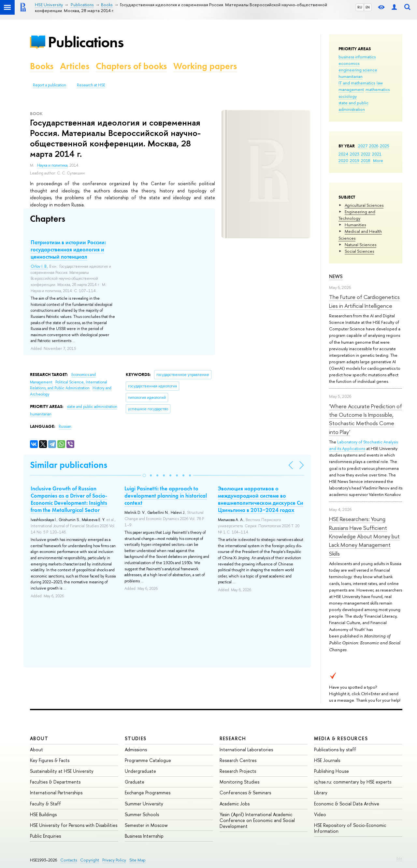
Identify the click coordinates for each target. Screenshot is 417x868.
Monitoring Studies (239, 782)
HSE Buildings (43, 814)
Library (321, 793)
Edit (399, 859)
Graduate (135, 782)
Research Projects (238, 771)
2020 (343, 160)
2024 (343, 154)
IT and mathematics (357, 83)
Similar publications (69, 465)
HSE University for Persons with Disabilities (74, 825)
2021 (377, 154)
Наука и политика (52, 165)
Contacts (69, 860)
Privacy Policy (114, 860)
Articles (75, 66)
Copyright (90, 860)
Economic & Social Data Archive (347, 804)
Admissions (136, 749)
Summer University (144, 804)
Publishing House (331, 771)
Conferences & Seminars (245, 793)
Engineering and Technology (357, 215)
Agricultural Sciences (364, 205)
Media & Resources (341, 738)
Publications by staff (335, 749)
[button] (144, 475)
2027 (363, 146)
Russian (65, 427)
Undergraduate (140, 771)
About (39, 738)
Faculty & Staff (45, 804)
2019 (355, 160)
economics (349, 63)
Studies (136, 738)
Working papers (205, 66)
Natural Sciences (360, 245)
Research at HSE (91, 85)
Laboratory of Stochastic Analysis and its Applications (363, 445)
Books (42, 66)
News (336, 276)
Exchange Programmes (148, 793)
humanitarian (351, 76)
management (351, 89)
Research (233, 738)
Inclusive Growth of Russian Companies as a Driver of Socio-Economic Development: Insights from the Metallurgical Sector (69, 499)
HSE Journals (327, 760)
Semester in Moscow (146, 825)
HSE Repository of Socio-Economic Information (350, 828)
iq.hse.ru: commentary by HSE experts (353, 782)
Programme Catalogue (148, 760)
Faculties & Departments (55, 782)
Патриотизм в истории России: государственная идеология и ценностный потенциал (68, 249)
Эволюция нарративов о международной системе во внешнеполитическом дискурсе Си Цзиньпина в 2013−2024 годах (261, 499)
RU (360, 7)
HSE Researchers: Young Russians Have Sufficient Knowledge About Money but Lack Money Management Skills (364, 536)
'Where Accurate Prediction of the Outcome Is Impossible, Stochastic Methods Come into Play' (366, 419)
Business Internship (144, 836)
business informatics (357, 57)
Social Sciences (359, 251)
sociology (348, 96)
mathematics (378, 89)
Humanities (355, 225)
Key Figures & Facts (50, 760)
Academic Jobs (235, 804)
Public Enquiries (45, 836)
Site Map (137, 860)
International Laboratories (246, 749)
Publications (86, 42)
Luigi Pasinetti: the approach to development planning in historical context (166, 496)
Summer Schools (142, 814)
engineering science (358, 70)
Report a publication (50, 85)
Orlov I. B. (39, 266)
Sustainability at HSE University (62, 771)
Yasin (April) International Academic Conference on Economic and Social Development (257, 820)
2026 (374, 146)
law (380, 83)
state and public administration (353, 106)
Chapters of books (131, 66)
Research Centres (238, 760)
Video (320, 814)
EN (368, 7)
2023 (355, 154)
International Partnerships (56, 793)
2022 (366, 154)
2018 (366, 160)
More (378, 160)
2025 (385, 146)
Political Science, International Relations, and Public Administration (69, 385)
